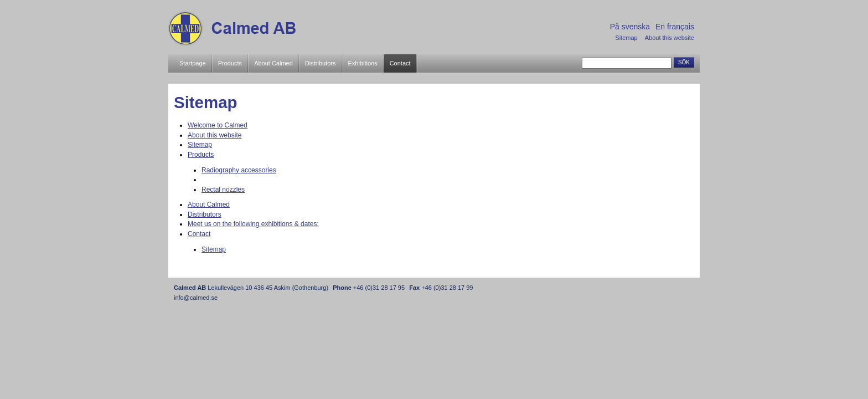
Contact (400, 63)
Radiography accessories (239, 170)
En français (675, 27)
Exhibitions (362, 63)
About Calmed (273, 63)
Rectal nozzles (223, 190)
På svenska (630, 27)
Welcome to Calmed (218, 125)
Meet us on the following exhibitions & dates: (253, 224)
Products (230, 63)
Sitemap (626, 38)
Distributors (321, 63)
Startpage (193, 63)
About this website (670, 38)
